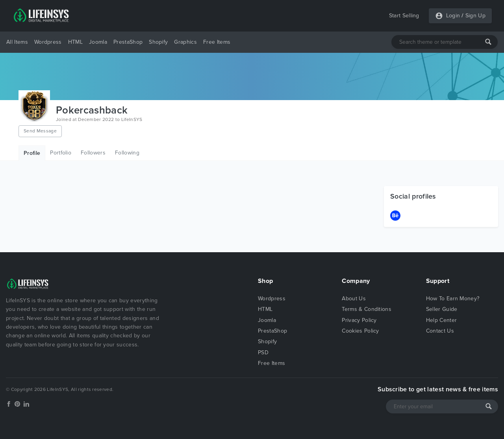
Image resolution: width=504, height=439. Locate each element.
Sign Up (475, 16)
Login (453, 16)
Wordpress (48, 42)
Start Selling (404, 16)
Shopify (158, 42)
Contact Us (440, 331)
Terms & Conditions (367, 309)
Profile (32, 153)
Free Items (217, 42)
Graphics (185, 42)
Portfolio (61, 153)
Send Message (40, 131)
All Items (17, 42)
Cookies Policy (360, 331)
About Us (354, 299)
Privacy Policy (359, 320)
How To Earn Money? (453, 299)
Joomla (98, 42)
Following (127, 153)
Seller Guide (442, 309)
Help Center (442, 320)
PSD (263, 353)
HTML (75, 42)
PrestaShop (128, 42)
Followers (93, 153)
